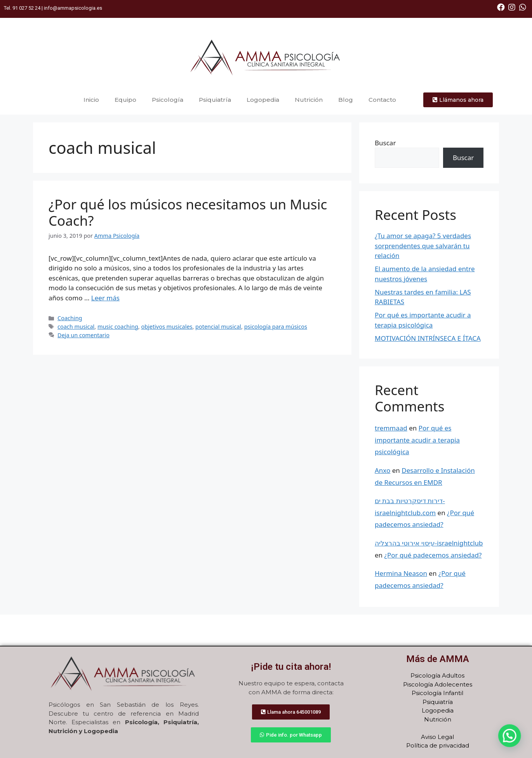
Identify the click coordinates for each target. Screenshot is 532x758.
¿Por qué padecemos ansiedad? (433, 555)
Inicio (91, 100)
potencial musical (218, 327)
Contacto (382, 100)
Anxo (382, 470)
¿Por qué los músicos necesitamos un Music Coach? (188, 212)
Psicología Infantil (437, 693)
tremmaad (391, 428)
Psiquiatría (215, 100)
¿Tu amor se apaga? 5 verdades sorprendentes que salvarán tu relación (423, 246)
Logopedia (263, 100)
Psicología (168, 100)
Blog (346, 100)
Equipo (125, 100)
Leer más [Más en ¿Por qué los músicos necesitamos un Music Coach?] (105, 298)
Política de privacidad (438, 745)
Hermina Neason (401, 573)
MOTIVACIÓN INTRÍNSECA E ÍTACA (428, 338)
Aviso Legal (437, 737)
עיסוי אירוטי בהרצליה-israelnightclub (429, 543)
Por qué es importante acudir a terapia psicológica (417, 440)
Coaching (70, 318)
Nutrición (309, 100)
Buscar (385, 143)
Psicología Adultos (437, 675)
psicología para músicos (276, 327)
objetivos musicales (167, 327)
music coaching (118, 327)
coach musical (76, 327)
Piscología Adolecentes (438, 684)
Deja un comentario (83, 335)
